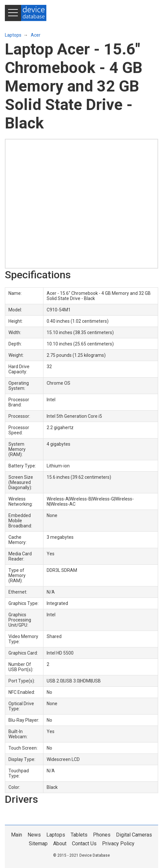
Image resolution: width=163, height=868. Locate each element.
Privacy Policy (118, 844)
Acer (36, 35)
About (60, 844)
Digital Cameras (134, 835)
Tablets (79, 835)
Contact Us (84, 844)
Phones (102, 835)
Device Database (95, 855)
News (34, 835)
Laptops (13, 35)
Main (17, 835)
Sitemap (38, 844)
